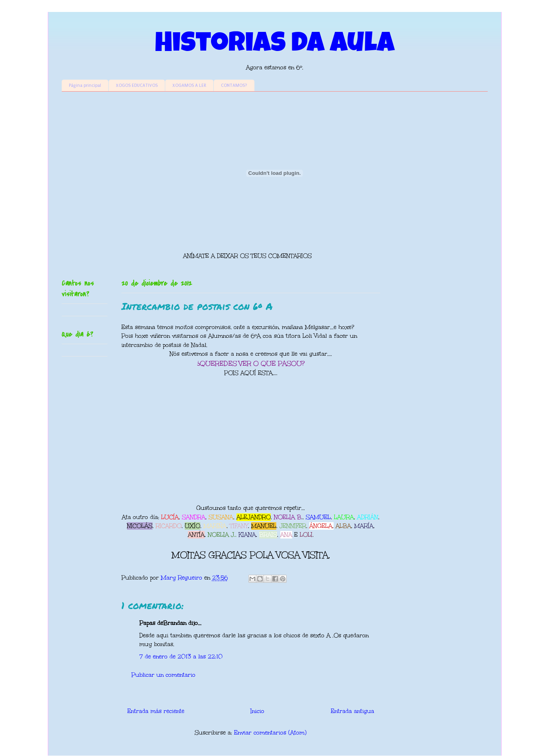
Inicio (257, 711)
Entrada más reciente (156, 711)
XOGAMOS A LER (189, 85)
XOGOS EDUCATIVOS (137, 85)
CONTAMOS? (234, 85)
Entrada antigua (353, 711)
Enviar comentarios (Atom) (270, 733)
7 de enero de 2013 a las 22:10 (181, 657)
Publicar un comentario (163, 675)
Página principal (85, 85)
